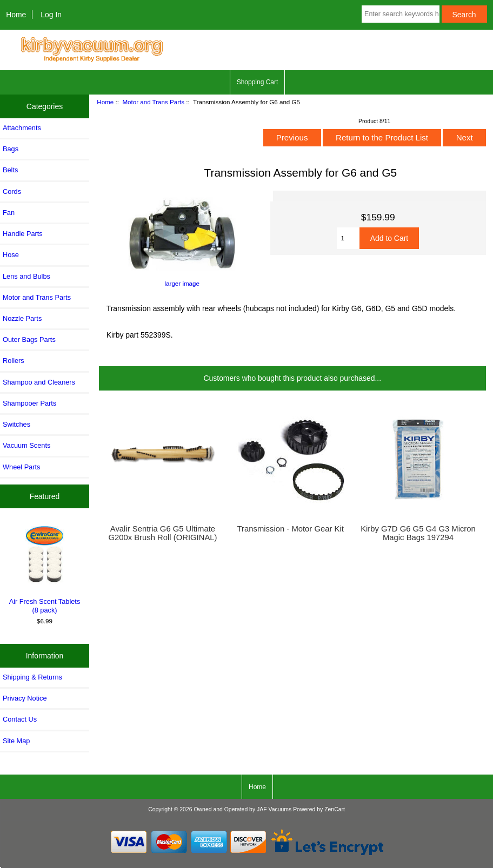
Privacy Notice (25, 698)
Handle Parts (23, 234)
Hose (11, 255)
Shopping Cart (258, 82)
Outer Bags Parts (29, 339)
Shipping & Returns (32, 677)
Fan (9, 213)
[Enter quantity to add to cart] (348, 238)
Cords (12, 191)
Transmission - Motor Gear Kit (291, 529)
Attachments (22, 128)
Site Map (16, 741)
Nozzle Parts (22, 318)
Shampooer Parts (29, 403)
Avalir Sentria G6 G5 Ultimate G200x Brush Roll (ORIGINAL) (162, 533)
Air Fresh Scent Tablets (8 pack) (45, 568)
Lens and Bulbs (26, 276)
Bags (11, 149)
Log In (51, 15)
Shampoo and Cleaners (39, 382)
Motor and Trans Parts (153, 102)
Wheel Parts (21, 467)
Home (16, 15)
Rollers (14, 361)
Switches (16, 424)
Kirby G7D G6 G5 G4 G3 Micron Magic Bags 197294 (418, 533)
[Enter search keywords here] (401, 14)
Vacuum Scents (26, 445)
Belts (10, 170)
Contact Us (20, 719)
